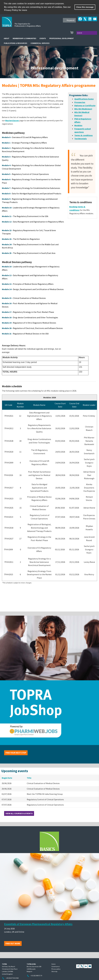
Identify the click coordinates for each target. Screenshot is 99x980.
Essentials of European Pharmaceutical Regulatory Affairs (38, 924)
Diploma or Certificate (85, 105)
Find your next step (16, 753)
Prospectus (80, 102)
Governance (55, 966)
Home (53, 964)
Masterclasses (12, 120)
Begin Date (7, 778)
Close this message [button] (85, 7)
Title (29, 778)
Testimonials (81, 139)
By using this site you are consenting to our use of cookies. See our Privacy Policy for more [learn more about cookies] (37, 9)
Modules (78, 125)
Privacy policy (56, 969)
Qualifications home (84, 99)
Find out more (13, 943)
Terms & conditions (84, 135)
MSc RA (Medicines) (83, 109)
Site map (54, 971)
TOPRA (27, 24)
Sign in (80, 33)
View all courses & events (19, 813)
